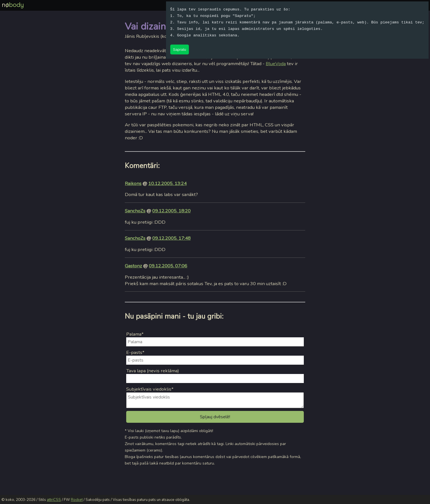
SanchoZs (135, 211)
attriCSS (54, 500)
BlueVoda (276, 64)
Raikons (133, 183)
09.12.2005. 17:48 (171, 238)
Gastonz (133, 266)
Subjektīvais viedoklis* (150, 389)
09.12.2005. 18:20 (171, 211)
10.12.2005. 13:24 (167, 183)
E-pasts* (135, 352)
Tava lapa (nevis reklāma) (153, 371)
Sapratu (180, 49)
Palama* (135, 334)
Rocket (77, 500)
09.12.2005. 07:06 (168, 266)
